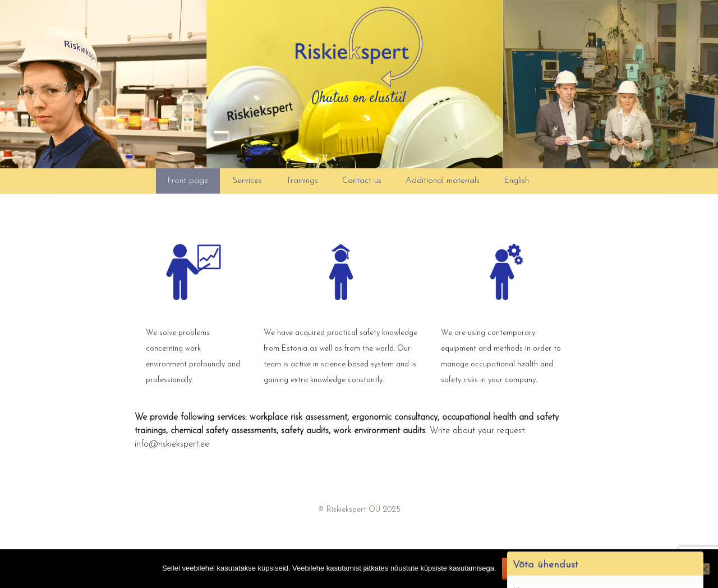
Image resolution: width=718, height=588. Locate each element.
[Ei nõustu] (704, 569)
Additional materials (443, 181)
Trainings (302, 181)
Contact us (362, 181)
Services (247, 181)
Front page (188, 181)
